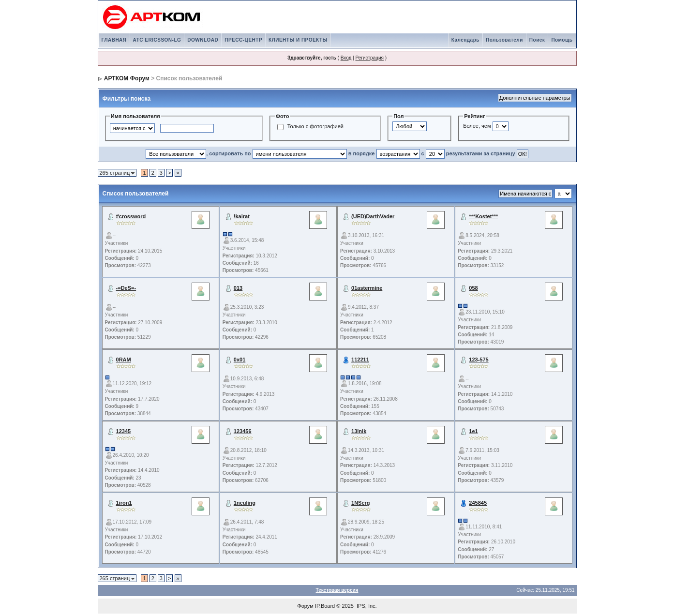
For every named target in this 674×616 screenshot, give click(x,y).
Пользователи (504, 40)
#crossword (131, 216)
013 (238, 288)
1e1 (473, 431)
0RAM (124, 360)
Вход (346, 58)
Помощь (562, 40)
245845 (478, 503)
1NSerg (361, 503)
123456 (243, 431)
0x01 (240, 360)
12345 (124, 431)
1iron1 (124, 503)
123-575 (479, 360)
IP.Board (325, 606)
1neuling (245, 503)
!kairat (242, 216)
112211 (360, 360)
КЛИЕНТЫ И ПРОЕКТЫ (298, 40)
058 (473, 288)
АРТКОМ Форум (127, 78)
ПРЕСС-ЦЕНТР (243, 40)
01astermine (367, 288)
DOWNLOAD (203, 40)
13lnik (359, 431)
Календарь (465, 40)
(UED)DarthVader (373, 216)
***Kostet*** (483, 216)
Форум (305, 606)
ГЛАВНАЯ (114, 40)
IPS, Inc (366, 606)
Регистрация (369, 58)
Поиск (537, 40)
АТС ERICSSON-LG (157, 40)
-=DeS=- (126, 288)
